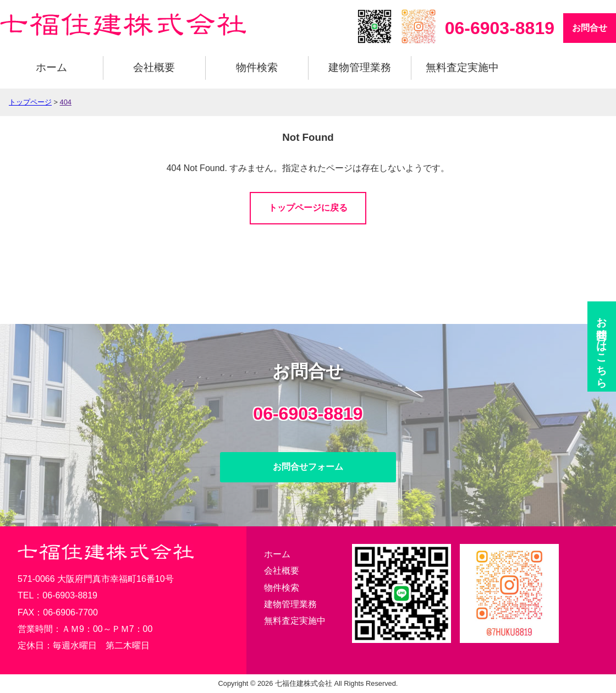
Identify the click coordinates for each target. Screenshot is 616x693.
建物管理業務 (360, 67)
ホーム (51, 67)
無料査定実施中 (462, 67)
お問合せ (590, 28)
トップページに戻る (308, 208)
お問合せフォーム (308, 467)
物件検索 (257, 67)
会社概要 (154, 67)
